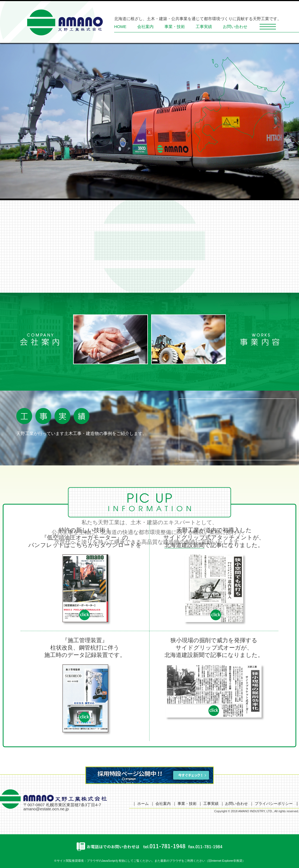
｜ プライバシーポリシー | (274, 804)
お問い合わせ (235, 27)
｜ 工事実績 (208, 804)
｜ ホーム (141, 804)
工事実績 (204, 27)
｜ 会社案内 (161, 804)
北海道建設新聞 (184, 545)
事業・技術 (175, 27)
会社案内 (145, 27)
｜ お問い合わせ (234, 804)
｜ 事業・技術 (185, 804)
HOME (120, 27)
